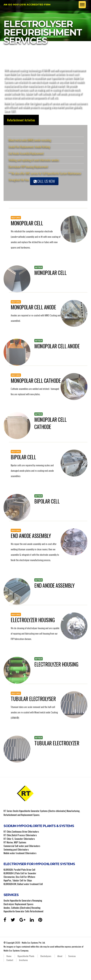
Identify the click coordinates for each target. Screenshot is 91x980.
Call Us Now (44, 181)
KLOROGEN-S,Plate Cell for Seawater (20, 873)
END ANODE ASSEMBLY (31, 536)
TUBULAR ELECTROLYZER (57, 743)
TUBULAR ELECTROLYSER (33, 699)
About (60, 956)
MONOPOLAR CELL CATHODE (36, 381)
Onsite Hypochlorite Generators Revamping (23, 900)
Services (72, 956)
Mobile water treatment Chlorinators (20, 853)
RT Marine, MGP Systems (15, 842)
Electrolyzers (46, 956)
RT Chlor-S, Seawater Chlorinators (19, 839)
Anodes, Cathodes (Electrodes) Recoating (22, 908)
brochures (24, 960)
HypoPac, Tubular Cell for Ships (18, 880)
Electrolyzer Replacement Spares (19, 904)
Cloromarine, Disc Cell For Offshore (19, 877)
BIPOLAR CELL (23, 457)
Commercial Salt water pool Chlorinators (22, 846)
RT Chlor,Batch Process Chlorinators (20, 835)
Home (9, 956)
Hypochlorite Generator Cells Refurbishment (24, 911)
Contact (10, 960)
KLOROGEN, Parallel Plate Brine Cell (19, 870)
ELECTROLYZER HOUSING (33, 620)
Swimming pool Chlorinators (16, 849)
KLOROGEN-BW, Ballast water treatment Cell (23, 884)
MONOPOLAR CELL (27, 223)
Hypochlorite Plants (26, 956)
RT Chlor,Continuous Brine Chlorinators (21, 832)
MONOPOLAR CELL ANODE (33, 307)
